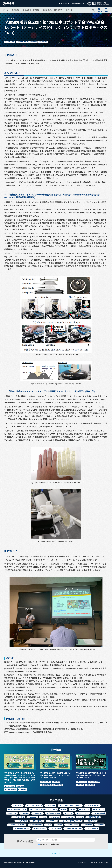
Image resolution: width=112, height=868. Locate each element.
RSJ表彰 (101, 825)
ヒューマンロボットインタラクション (45, 809)
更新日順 (54, 844)
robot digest (69, 817)
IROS (45, 817)
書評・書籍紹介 (38, 821)
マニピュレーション (35, 806)
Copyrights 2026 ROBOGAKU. (20, 862)
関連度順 (43, 844)
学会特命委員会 (41, 829)
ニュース (70, 813)
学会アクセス (84, 862)
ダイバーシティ (73, 825)
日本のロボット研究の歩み (52, 10)
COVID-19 (53, 821)
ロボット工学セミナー (18, 825)
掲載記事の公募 (79, 4)
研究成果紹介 (92, 821)
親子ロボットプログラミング (72, 821)
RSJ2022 (34, 42)
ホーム (6, 10)
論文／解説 (39, 813)
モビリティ (52, 806)
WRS (81, 817)
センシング (19, 806)
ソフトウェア (100, 809)
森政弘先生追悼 (93, 829)
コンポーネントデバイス (18, 809)
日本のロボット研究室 (31, 10)
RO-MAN (56, 817)
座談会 (60, 825)
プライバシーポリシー (101, 862)
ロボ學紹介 (16, 10)
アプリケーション (94, 806)
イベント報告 (10, 42)
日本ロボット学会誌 (23, 829)
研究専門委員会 (94, 817)
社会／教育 (13, 813)
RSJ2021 (81, 785)
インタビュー (57, 829)
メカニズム (85, 809)
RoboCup (33, 817)
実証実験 (26, 813)
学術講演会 (44, 42)
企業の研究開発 (100, 813)
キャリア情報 (23, 821)
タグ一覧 (69, 10)
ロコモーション (84, 813)
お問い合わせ (65, 4)
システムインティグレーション (72, 806)
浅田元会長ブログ (54, 813)
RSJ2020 (21, 786)
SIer (50, 825)
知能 (74, 809)
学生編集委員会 (23, 42)
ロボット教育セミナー (74, 829)
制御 (65, 809)
